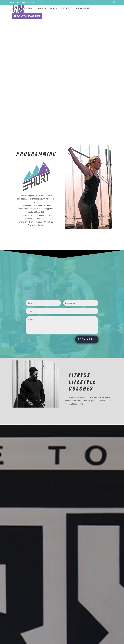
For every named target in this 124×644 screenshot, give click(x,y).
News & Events (83, 9)
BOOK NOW (85, 340)
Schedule (29, 9)
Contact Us (66, 9)
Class (52, 9)
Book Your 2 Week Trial (28, 16)
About (16, 9)
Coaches (41, 9)
